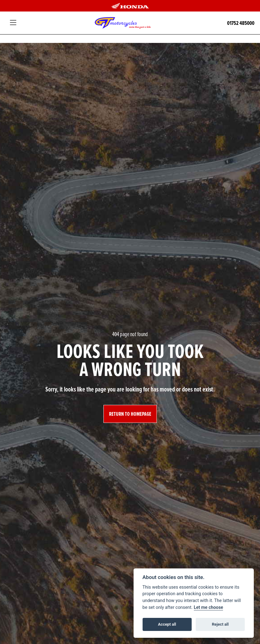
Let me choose (209, 607)
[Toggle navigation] (13, 23)
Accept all (167, 624)
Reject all (220, 624)
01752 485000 (241, 23)
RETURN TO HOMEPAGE (130, 414)
